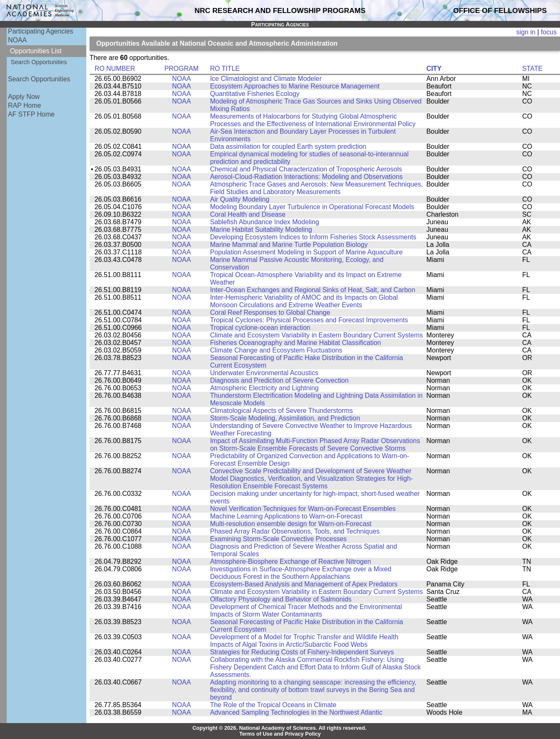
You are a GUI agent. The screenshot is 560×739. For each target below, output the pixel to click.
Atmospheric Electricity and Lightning (264, 388)
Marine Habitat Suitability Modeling (261, 229)
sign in (526, 32)
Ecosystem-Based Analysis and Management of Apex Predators (304, 584)
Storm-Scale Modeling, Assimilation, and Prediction (285, 418)
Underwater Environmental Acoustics (264, 373)
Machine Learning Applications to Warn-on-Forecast (286, 516)
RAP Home (25, 105)
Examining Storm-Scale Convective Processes (278, 539)
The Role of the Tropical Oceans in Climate (273, 705)
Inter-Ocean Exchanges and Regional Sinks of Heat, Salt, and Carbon (312, 290)
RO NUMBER (115, 69)
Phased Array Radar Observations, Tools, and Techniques (295, 531)
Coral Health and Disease (248, 214)
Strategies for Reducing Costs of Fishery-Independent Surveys (302, 652)
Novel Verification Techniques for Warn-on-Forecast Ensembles (303, 509)
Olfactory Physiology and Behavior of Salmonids (281, 599)
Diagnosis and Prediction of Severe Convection (279, 380)
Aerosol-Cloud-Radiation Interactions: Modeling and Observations (306, 177)
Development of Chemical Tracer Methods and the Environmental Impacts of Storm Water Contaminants (306, 611)
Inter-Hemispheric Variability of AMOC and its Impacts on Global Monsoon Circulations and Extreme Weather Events (304, 301)
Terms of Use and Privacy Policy (280, 734)
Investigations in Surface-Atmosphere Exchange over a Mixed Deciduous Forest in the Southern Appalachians (301, 573)
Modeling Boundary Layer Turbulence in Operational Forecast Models (312, 207)
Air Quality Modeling (240, 199)
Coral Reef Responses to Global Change (270, 312)
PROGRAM (181, 69)
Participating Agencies (41, 31)
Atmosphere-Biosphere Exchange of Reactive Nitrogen (290, 561)
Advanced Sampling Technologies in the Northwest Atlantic (296, 712)
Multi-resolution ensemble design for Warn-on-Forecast (291, 524)
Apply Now (24, 97)
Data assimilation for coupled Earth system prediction (288, 147)
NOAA (17, 40)
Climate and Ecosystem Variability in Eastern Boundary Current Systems (316, 335)
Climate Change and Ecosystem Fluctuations (276, 350)
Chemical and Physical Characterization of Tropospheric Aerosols (306, 169)
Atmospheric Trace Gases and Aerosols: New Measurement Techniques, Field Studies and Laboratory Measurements (316, 188)
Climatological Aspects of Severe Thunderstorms (281, 411)
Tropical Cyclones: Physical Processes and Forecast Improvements (309, 320)
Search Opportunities (39, 62)
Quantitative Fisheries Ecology (255, 94)
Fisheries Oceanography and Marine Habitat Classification (295, 343)
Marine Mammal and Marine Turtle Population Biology (289, 245)
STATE (533, 69)
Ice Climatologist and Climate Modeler (266, 79)
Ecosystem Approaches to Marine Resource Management (295, 86)
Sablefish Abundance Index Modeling (264, 222)
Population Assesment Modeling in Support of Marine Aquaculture (306, 252)
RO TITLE (225, 69)
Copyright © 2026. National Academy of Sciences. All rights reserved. (279, 728)
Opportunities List (36, 51)
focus (549, 32)
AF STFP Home (31, 114)
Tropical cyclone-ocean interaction (260, 328)
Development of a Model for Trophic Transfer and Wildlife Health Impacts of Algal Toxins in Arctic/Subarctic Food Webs (304, 641)
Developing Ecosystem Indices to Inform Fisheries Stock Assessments (313, 237)
